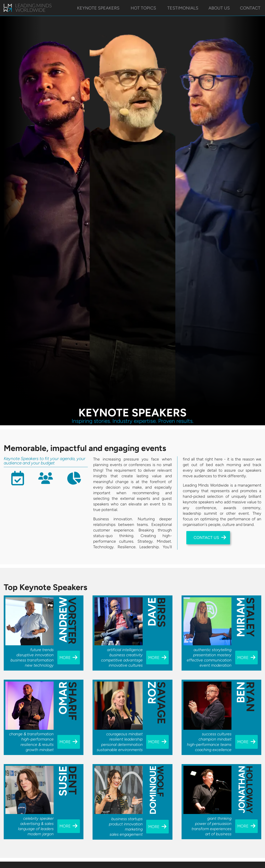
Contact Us (210, 537)
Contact (250, 8)
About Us (219, 8)
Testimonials (183, 8)
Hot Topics (144, 8)
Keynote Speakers (99, 8)
